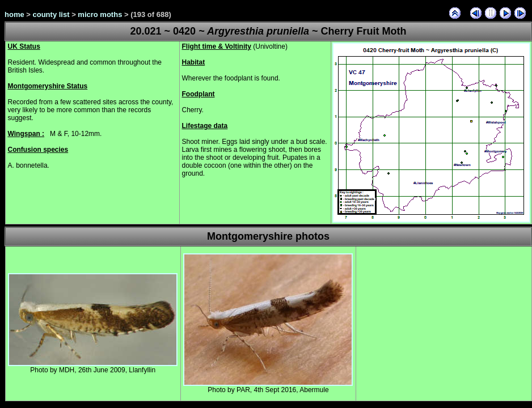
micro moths (100, 14)
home (14, 14)
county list (51, 14)
